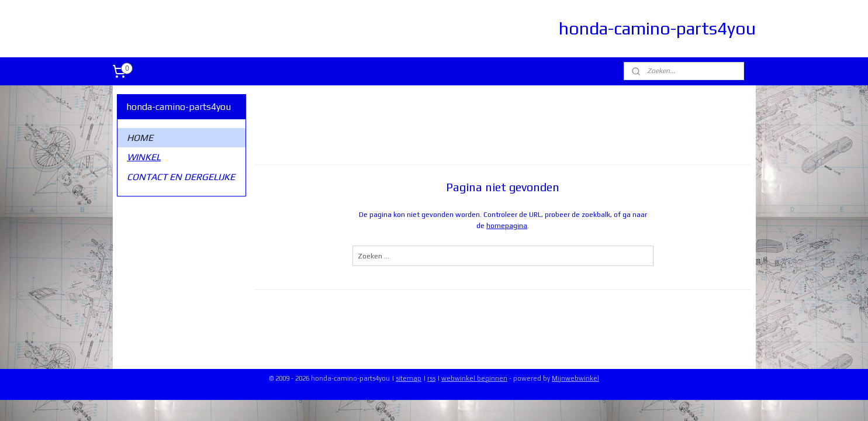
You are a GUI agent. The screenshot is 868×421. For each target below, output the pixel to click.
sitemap (409, 378)
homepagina (507, 226)
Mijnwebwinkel (575, 378)
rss (431, 378)
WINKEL (144, 157)
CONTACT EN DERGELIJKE (181, 177)
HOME (140, 138)
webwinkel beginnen (474, 378)
